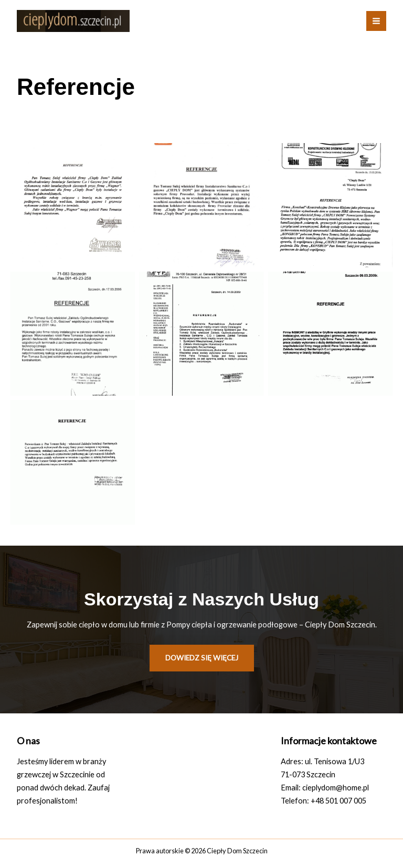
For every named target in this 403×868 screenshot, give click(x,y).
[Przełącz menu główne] (376, 21)
